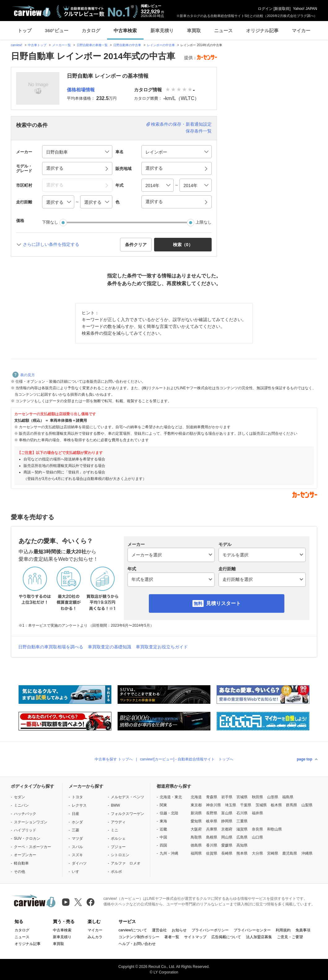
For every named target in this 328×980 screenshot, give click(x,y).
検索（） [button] (183, 245)
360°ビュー (57, 30)
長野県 (212, 813)
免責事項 (303, 930)
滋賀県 (242, 829)
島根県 (212, 837)
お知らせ (179, 930)
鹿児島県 (290, 853)
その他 (19, 872)
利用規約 (283, 930)
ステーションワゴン (31, 822)
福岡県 (196, 853)
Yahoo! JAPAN (305, 9)
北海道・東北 (171, 797)
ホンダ (77, 822)
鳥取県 (196, 837)
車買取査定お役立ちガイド (162, 647)
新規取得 (282, 9)
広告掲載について (226, 937)
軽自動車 (21, 863)
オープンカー (25, 855)
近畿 (163, 829)
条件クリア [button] (136, 245)
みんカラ (95, 937)
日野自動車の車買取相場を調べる (51, 647)
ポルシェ (118, 838)
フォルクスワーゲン (127, 814)
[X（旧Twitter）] (78, 902)
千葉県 (246, 805)
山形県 (273, 797)
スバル (77, 847)
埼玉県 (231, 805)
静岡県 (227, 821)
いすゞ (77, 872)
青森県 (212, 797)
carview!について (133, 930)
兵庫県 (212, 829)
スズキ (77, 855)
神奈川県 (214, 805)
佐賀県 (212, 853)
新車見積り (162, 30)
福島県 (288, 797)
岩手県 (227, 797)
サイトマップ (195, 937)
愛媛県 (227, 845)
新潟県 (196, 813)
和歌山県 (274, 829)
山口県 (257, 837)
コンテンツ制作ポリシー (139, 937)
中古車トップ (37, 45)
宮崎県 (273, 853)
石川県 (242, 813)
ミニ (114, 830)
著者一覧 (172, 937)
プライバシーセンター (252, 930)
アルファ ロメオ (126, 863)
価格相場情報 (81, 90)
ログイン (265, 9)
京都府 (227, 829)
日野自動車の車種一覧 (92, 45)
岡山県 (227, 837)
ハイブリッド (25, 830)
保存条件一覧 (199, 131)
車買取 (194, 30)
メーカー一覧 (62, 45)
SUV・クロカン (27, 838)
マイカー (301, 30)
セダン (19, 797)
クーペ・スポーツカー (32, 847)
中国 (163, 837)
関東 (163, 805)
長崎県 (227, 853)
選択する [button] (55, 168)
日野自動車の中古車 (127, 45)
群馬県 (291, 805)
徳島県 (196, 845)
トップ (25, 30)
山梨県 (307, 805)
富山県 (227, 813)
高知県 (242, 845)
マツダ (77, 838)
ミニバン (21, 805)
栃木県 (276, 805)
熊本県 (242, 853)
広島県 (242, 837)
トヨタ (77, 797)
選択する (154, 202)
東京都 (196, 805)
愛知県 (196, 821)
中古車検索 (125, 30)
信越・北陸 (169, 813)
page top (304, 759)
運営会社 (159, 930)
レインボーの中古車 (161, 45)
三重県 (242, 821)
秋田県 (257, 797)
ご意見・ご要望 (290, 937)
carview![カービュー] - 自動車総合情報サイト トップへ (187, 759)
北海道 (196, 797)
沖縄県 (307, 853)
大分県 (257, 853)
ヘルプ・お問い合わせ (137, 944)
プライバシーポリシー (210, 930)
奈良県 (257, 829)
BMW (115, 805)
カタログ (91, 30)
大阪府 (196, 829)
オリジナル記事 (262, 30)
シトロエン (120, 855)
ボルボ (116, 872)
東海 (163, 821)
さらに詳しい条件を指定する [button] (51, 244)
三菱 (76, 830)
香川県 (212, 845)
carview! (17, 45)
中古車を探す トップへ (114, 759)
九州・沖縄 (169, 853)
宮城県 (242, 797)
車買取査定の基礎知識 (110, 647)
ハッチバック (25, 814)
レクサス (79, 805)
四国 (163, 845)
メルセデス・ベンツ (127, 797)
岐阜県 (212, 821)
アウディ (118, 822)
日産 (76, 814)
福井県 (257, 813)
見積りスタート (223, 603)
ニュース (223, 30)
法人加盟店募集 (259, 937)
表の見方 (24, 375)
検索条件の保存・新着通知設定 (181, 124)
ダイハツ (79, 863)
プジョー (118, 847)
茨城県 (261, 805)
